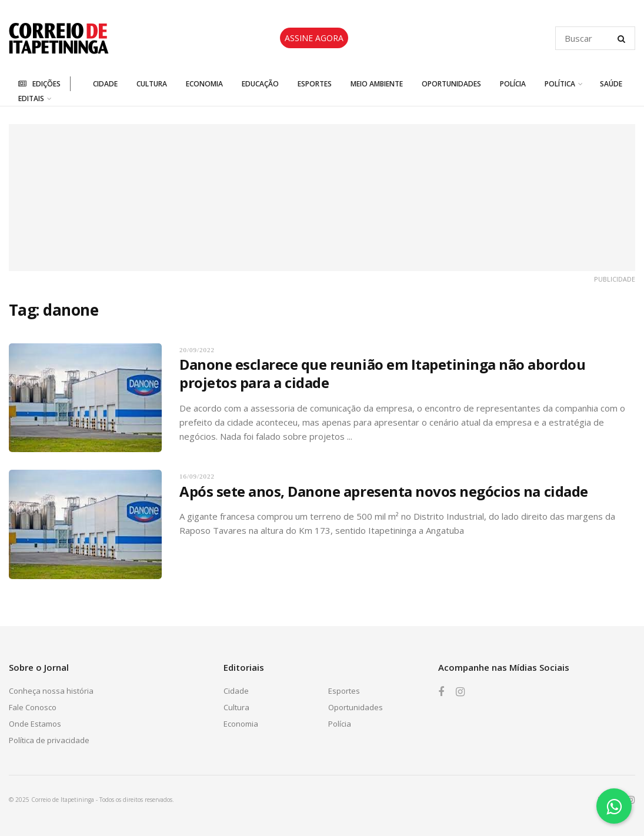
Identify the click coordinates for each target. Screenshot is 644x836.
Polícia (513, 84)
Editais (31, 98)
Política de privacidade (49, 740)
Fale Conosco (33, 707)
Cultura (152, 84)
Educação (260, 84)
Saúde (611, 84)
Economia (204, 84)
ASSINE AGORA (314, 38)
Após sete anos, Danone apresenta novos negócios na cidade (384, 491)
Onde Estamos (35, 724)
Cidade (105, 84)
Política (560, 84)
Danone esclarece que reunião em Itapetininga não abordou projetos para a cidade (382, 373)
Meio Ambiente (377, 84)
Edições (39, 84)
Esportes (315, 84)
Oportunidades (451, 84)
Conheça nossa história (51, 691)
